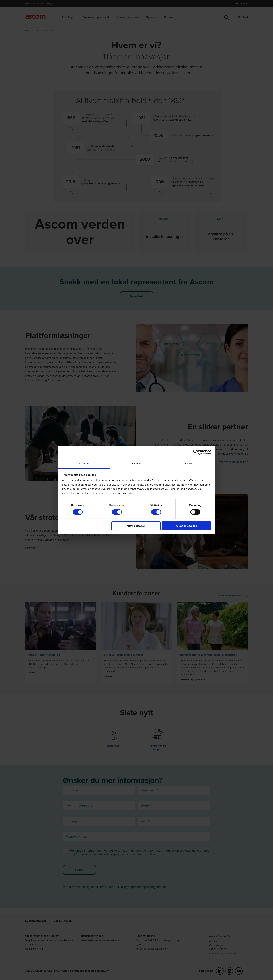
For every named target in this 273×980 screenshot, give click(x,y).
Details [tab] (136, 463)
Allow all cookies (186, 526)
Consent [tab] (84, 463)
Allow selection (136, 526)
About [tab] (189, 463)
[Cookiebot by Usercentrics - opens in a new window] (196, 452)
